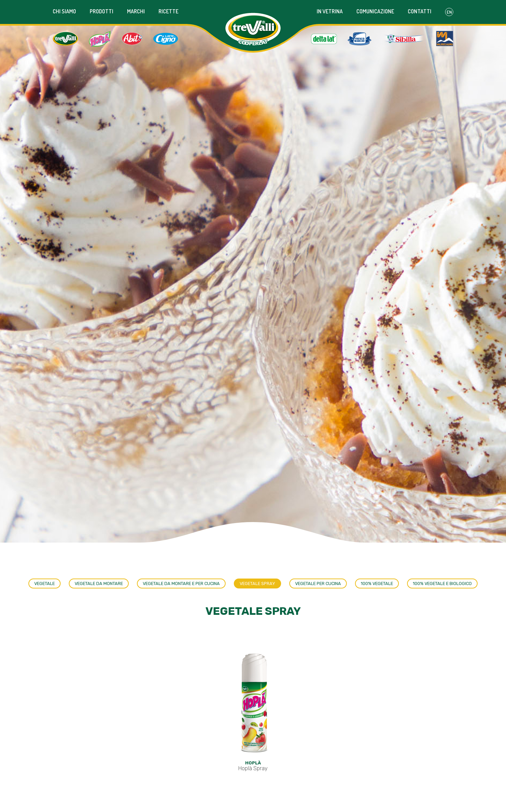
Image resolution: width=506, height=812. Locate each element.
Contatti (420, 11)
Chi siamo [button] (64, 11)
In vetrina (330, 11)
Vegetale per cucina (318, 583)
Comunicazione (375, 11)
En (449, 12)
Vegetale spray (257, 583)
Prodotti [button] (102, 11)
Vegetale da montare (99, 583)
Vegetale (45, 583)
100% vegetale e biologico (442, 583)
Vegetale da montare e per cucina (181, 583)
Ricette (168, 11)
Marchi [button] (136, 11)
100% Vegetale (377, 583)
